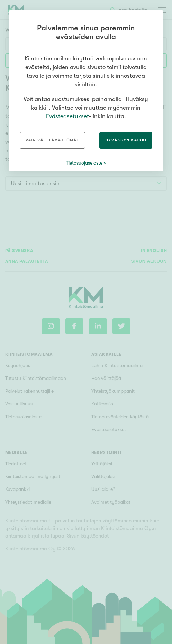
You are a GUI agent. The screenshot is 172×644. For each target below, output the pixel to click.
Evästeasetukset (67, 116)
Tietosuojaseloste (84, 163)
